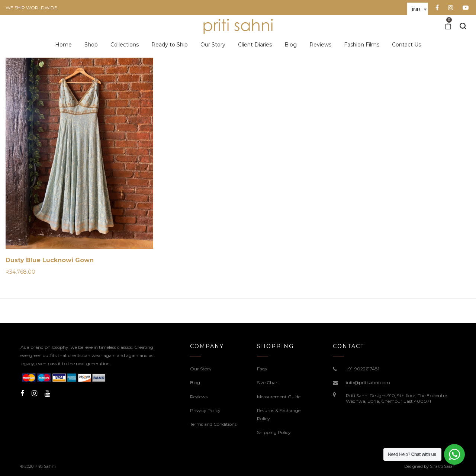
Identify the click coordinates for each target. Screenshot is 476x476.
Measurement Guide (279, 397)
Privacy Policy (205, 410)
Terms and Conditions (213, 424)
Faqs (262, 369)
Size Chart (268, 382)
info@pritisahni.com (368, 382)
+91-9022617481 (363, 369)
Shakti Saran (443, 466)
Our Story (201, 369)
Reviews (199, 397)
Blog (195, 382)
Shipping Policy (274, 432)
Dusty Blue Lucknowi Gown (50, 260)
